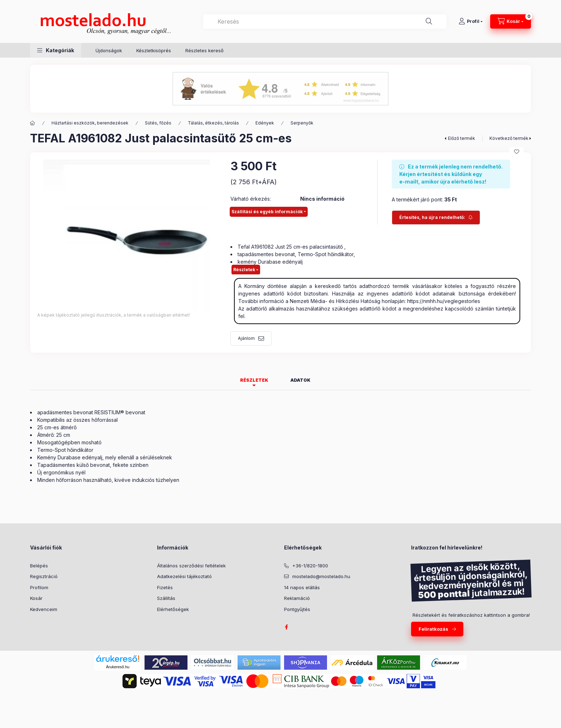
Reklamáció (297, 598)
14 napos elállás (302, 587)
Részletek (244, 270)
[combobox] (325, 21)
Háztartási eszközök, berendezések (90, 123)
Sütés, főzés (158, 123)
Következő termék (509, 138)
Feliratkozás (433, 629)
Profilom (39, 587)
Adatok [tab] (301, 380)
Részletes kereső (204, 50)
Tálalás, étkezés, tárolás (213, 123)
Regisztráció (44, 576)
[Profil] (471, 21)
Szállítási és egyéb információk (267, 212)
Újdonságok (109, 50)
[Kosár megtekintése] (511, 21)
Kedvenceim (44, 609)
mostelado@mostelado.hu (321, 576)
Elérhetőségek (173, 609)
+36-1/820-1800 (310, 566)
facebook (286, 627)
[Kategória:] (33, 123)
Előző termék (462, 138)
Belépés (39, 566)
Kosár (36, 598)
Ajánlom (246, 338)
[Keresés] (429, 21)
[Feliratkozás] (436, 218)
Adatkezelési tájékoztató (184, 576)
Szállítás (166, 598)
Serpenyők (302, 123)
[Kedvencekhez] (517, 152)
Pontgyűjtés (297, 609)
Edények (265, 123)
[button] (56, 50)
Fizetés (165, 587)
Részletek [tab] (254, 380)
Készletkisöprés (154, 50)
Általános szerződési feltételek (191, 566)
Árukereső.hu (118, 667)
